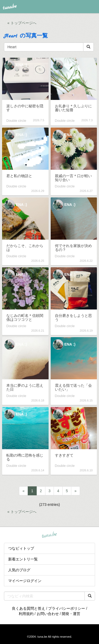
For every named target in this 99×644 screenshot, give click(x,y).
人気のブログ (19, 570)
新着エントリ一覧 (23, 559)
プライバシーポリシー (67, 608)
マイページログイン (25, 581)
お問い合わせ (48, 614)
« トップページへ (22, 23)
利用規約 (26, 614)
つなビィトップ (21, 548)
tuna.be (49, 535)
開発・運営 (71, 614)
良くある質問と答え (29, 608)
